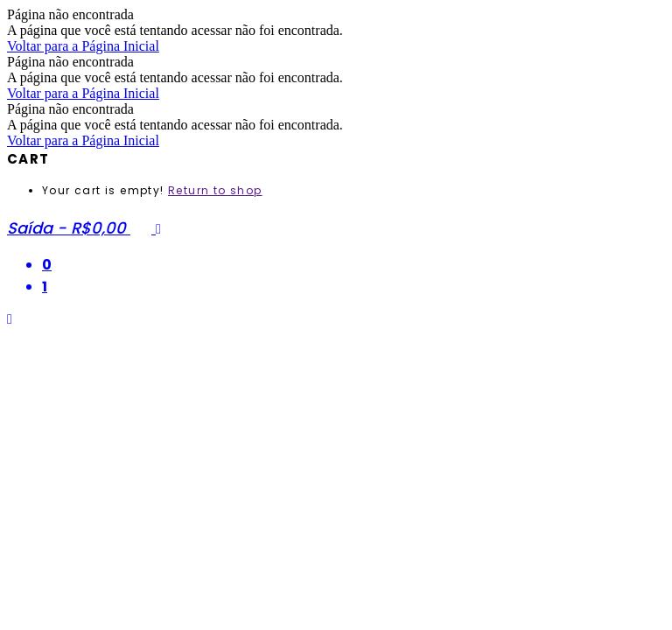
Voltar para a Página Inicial (83, 46)
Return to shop (215, 190)
